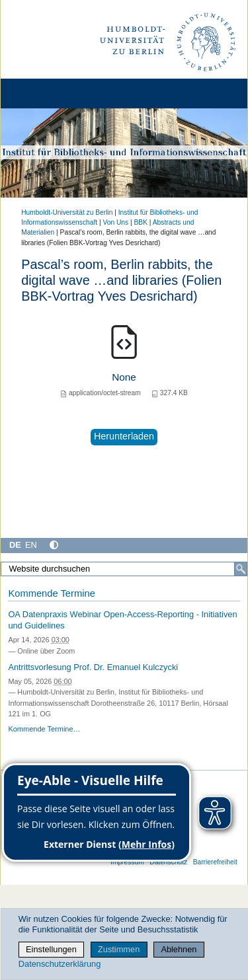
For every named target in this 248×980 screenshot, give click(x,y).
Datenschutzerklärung (60, 964)
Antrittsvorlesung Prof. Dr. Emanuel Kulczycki (93, 667)
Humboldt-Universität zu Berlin (67, 212)
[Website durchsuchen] (124, 569)
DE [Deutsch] (15, 545)
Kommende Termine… (44, 729)
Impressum (127, 862)
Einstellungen (51, 949)
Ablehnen (179, 949)
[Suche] (241, 569)
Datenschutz (168, 862)
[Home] (48, 94)
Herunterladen (124, 436)
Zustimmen (119, 949)
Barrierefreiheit (215, 862)
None (124, 377)
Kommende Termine (51, 593)
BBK (141, 222)
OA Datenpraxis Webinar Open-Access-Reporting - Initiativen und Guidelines (122, 620)
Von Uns (115, 222)
